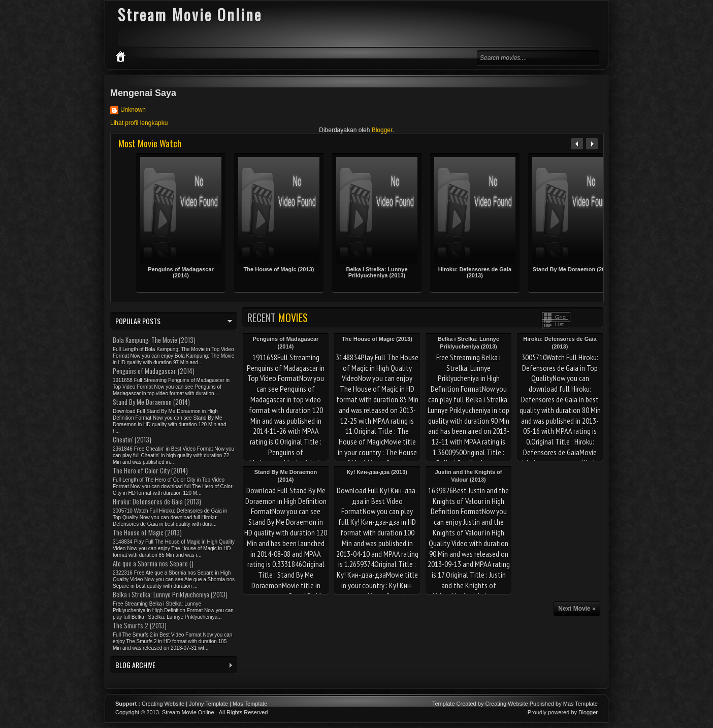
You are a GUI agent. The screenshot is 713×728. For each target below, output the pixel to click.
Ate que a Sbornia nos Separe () (153, 563)
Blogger (382, 130)
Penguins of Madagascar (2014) (181, 272)
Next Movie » (577, 609)
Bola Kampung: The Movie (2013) (154, 340)
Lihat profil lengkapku (139, 123)
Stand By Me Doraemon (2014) (573, 269)
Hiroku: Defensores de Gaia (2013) (475, 272)
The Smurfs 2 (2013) (140, 625)
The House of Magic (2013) (279, 269)
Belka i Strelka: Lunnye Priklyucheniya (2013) (377, 272)
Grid (560, 317)
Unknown (133, 110)
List (559, 324)
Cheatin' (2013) (132, 439)
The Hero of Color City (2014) (150, 470)
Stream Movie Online (188, 712)
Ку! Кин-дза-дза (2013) (377, 472)
